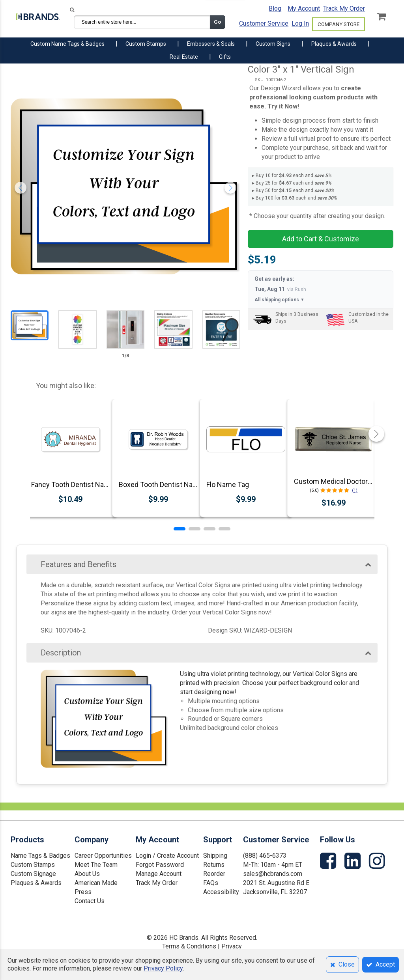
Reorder (214, 874)
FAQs (211, 883)
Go (217, 22)
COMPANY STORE (339, 24)
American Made (96, 883)
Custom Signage (33, 874)
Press (83, 892)
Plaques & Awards (36, 883)
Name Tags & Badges (40, 856)
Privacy (232, 946)
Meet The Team (96, 865)
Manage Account (159, 874)
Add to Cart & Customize (321, 239)
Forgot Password (160, 865)
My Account (304, 8)
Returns (214, 865)
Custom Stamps (33, 865)
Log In (300, 23)
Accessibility (221, 892)
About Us (87, 874)
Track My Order (344, 8)
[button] (180, 529)
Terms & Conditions (189, 946)
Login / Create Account (167, 856)
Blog (275, 8)
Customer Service (264, 23)
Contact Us (90, 901)
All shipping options (279, 300)
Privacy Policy (163, 968)
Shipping (215, 856)
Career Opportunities (103, 856)
